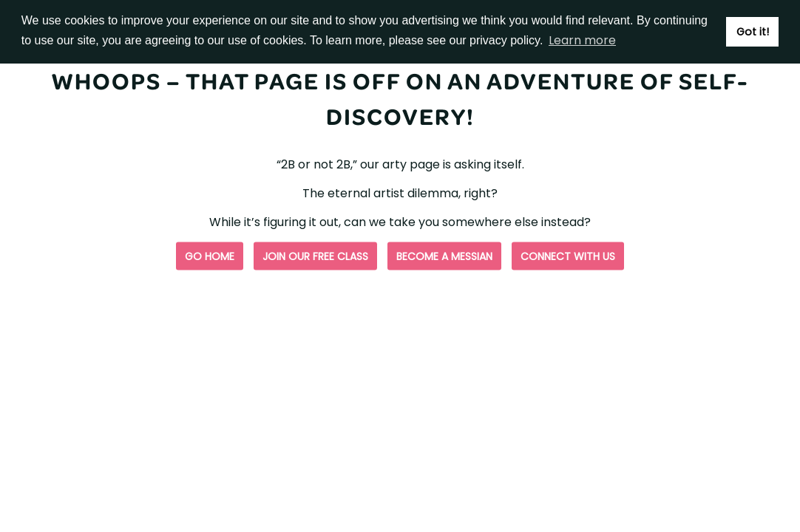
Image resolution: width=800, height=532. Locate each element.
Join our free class (315, 256)
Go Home (210, 256)
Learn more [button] (582, 40)
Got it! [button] (753, 32)
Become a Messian (444, 256)
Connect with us (568, 256)
